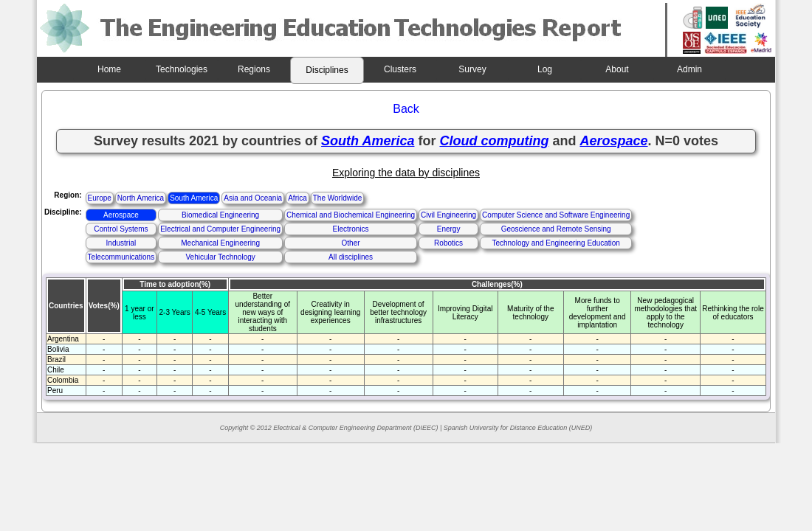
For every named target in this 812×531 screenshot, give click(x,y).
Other (351, 243)
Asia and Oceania (253, 198)
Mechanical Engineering (220, 243)
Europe (100, 198)
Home (109, 69)
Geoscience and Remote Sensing (556, 229)
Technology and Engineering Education (555, 243)
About (617, 69)
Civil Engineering (448, 215)
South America (194, 198)
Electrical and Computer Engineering (220, 229)
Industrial (121, 243)
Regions (254, 69)
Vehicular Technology (220, 257)
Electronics (351, 229)
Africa (297, 198)
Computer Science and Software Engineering (556, 215)
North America (141, 198)
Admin (689, 69)
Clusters (400, 69)
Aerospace (121, 215)
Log (545, 69)
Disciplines (327, 70)
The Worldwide (338, 198)
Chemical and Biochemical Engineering (351, 215)
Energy (449, 229)
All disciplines (351, 257)
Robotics (448, 243)
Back (406, 109)
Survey (472, 69)
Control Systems (121, 229)
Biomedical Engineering (220, 215)
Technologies (182, 69)
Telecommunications (121, 257)
